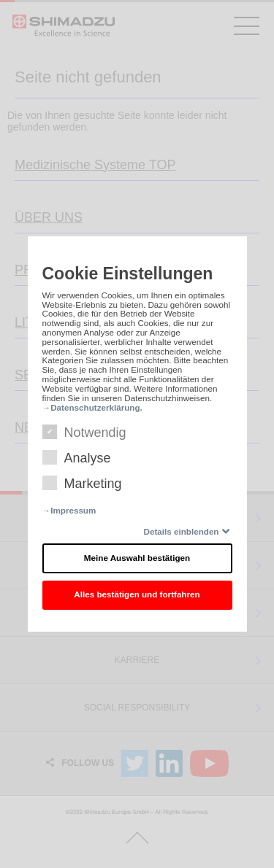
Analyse (77, 458)
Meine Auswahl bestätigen (137, 558)
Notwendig (84, 433)
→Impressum (69, 510)
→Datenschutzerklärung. (92, 407)
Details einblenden (182, 531)
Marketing (82, 484)
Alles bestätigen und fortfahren (137, 594)
